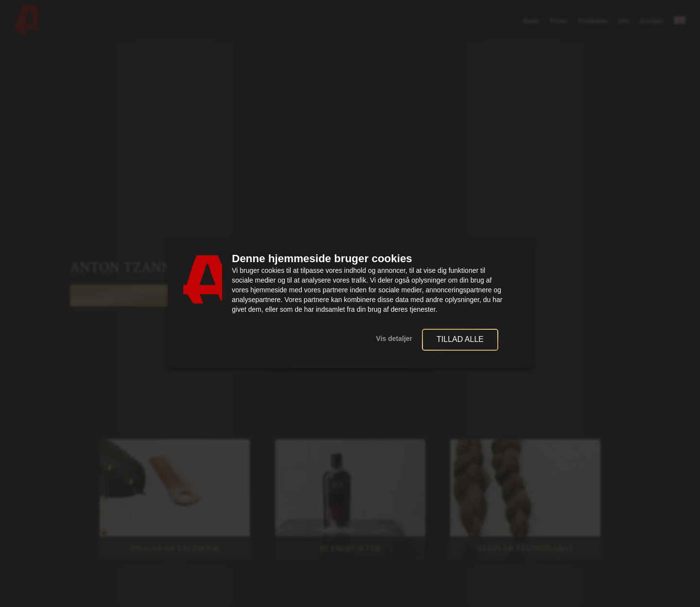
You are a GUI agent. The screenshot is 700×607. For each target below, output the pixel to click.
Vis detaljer (394, 339)
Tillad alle (460, 339)
